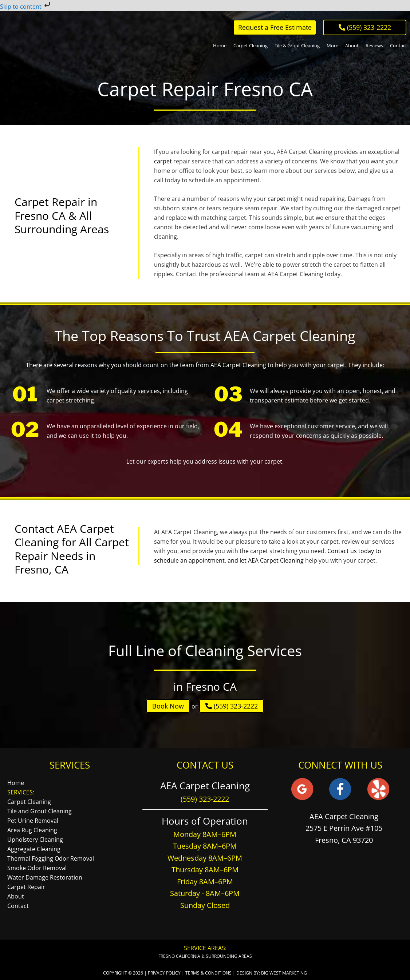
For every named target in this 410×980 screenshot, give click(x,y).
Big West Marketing (284, 973)
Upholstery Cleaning (35, 840)
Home (16, 783)
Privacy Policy (164, 973)
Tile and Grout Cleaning (40, 811)
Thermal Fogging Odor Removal (51, 858)
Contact (18, 906)
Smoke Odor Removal (37, 868)
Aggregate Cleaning (34, 849)
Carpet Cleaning (29, 802)
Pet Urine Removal (33, 821)
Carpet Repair (26, 887)
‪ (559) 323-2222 (365, 27)
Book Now (168, 706)
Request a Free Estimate (275, 27)
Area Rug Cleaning (32, 830)
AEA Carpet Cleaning (37, 37)
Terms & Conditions (208, 973)
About (16, 896)
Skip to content (26, 7)
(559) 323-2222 (232, 706)
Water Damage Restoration (45, 877)
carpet (163, 161)
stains (190, 208)
